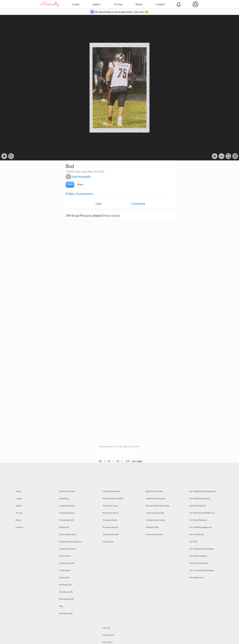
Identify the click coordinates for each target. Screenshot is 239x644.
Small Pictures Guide (155, 498)
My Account (108, 635)
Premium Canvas (111, 513)
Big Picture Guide (154, 491)
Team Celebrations (68, 534)
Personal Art (65, 556)
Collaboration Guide (155, 520)
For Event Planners (198, 520)
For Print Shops (197, 534)
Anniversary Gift (67, 491)
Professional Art (67, 563)
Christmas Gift (66, 592)
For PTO (193, 542)
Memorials (64, 527)
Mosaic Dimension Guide (158, 506)
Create (76, 4)
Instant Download (111, 491)
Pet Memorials (66, 613)
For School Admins (198, 556)
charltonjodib (81, 177)
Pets (61, 606)
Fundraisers (65, 570)
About (139, 4)
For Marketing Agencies (201, 527)
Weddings (64, 498)
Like (98, 203)
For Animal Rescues (199, 563)
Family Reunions (67, 513)
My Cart (106, 628)
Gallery (97, 4)
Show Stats (111, 216)
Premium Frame (110, 506)
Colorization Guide (155, 513)
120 (127, 461)
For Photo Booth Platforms (202, 513)
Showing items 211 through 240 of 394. (119, 446)
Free (70, 184)
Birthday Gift (65, 585)
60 (109, 461)
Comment (138, 203)
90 (118, 461)
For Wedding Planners (200, 498)
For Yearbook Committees (202, 549)
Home (19, 491)
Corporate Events (67, 549)
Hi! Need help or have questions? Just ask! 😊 (122, 12)
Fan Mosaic (108, 542)
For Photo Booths (198, 506)
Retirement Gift (66, 599)
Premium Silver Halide (113, 498)
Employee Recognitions (70, 542)
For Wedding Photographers (203, 491)
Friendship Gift (66, 520)
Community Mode (154, 534)
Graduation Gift (67, 506)
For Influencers (197, 577)
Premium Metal (110, 520)
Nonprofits (64, 577)
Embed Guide (152, 527)
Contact (160, 4)
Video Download (111, 534)
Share (80, 184)
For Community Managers (202, 570)
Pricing (118, 4)
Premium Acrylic (111, 527)
